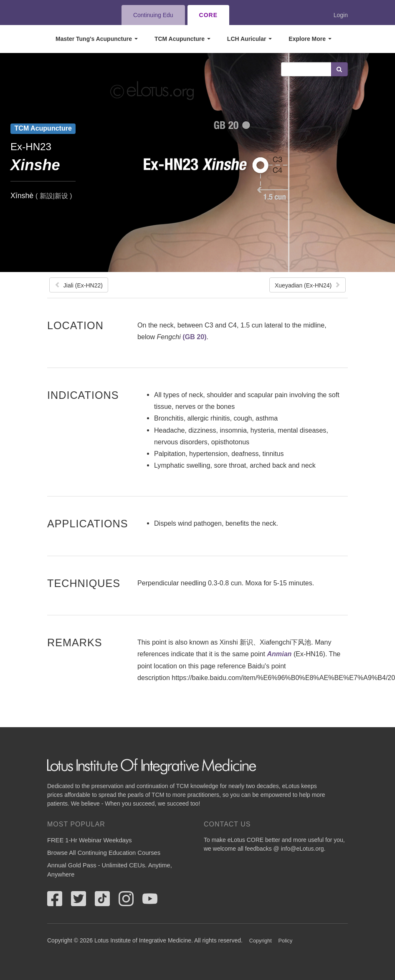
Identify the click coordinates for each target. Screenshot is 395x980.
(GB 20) (194, 337)
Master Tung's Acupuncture (97, 39)
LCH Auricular (250, 39)
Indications (83, 395)
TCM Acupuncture (182, 39)
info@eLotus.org (303, 849)
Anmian (279, 654)
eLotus (78, 15)
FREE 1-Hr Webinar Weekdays (90, 840)
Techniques (84, 583)
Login (341, 15)
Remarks (75, 642)
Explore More (310, 39)
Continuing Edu (153, 15)
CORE (208, 15)
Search (339, 69)
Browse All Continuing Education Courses (104, 853)
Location (75, 325)
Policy (286, 941)
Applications (88, 523)
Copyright (261, 941)
